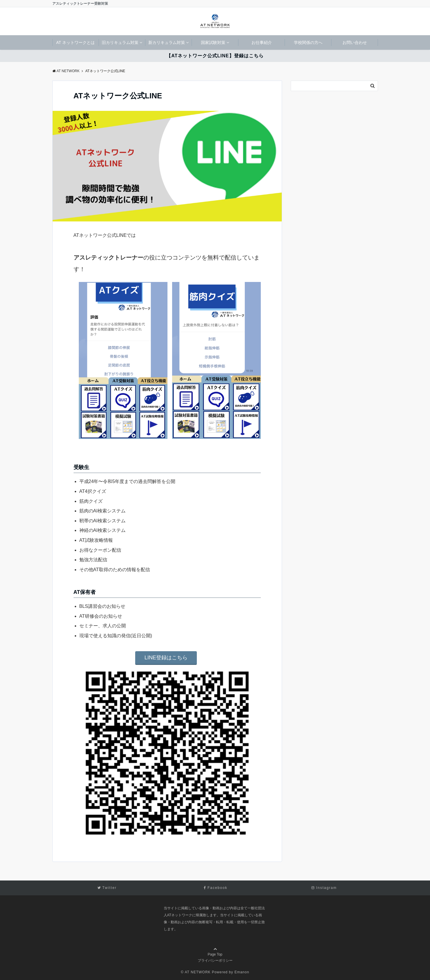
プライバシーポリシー (215, 961)
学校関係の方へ (308, 42)
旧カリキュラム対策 (120, 42)
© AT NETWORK (196, 972)
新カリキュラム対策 (167, 42)
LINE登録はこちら (166, 658)
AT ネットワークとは (75, 42)
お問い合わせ (355, 42)
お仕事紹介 (262, 42)
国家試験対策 (213, 42)
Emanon (242, 972)
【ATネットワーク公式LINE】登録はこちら (215, 56)
